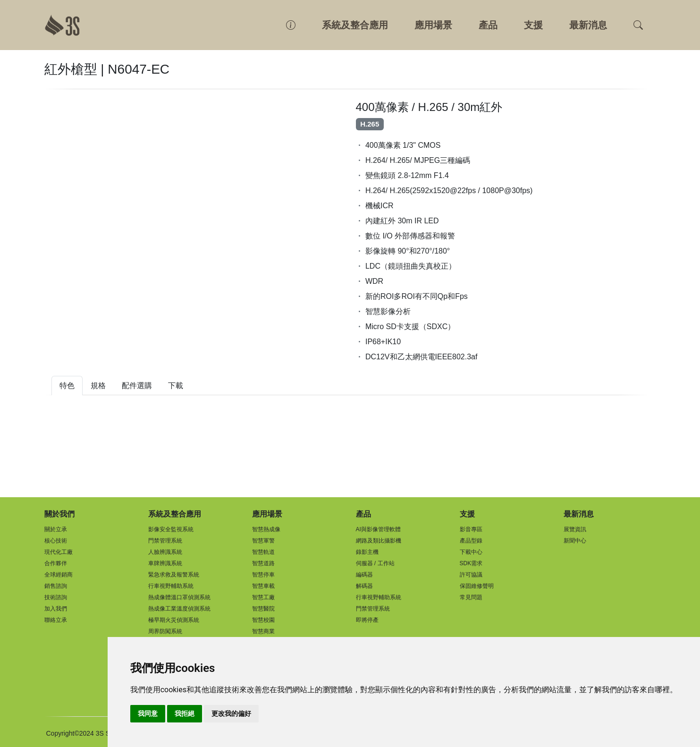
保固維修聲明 (477, 586)
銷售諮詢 (56, 586)
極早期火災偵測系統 (174, 620)
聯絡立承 (56, 620)
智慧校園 (263, 620)
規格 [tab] (98, 386)
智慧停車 (263, 575)
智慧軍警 (263, 541)
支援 (533, 25)
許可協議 (471, 575)
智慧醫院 (263, 609)
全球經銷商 (59, 575)
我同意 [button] (148, 713)
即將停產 (367, 620)
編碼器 (364, 575)
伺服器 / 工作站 (375, 563)
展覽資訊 (575, 529)
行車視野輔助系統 (171, 586)
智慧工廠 (263, 597)
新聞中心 (575, 541)
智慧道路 (263, 563)
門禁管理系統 (165, 541)
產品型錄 (471, 541)
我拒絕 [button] (185, 713)
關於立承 (56, 529)
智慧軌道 (263, 552)
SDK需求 (471, 563)
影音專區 (471, 529)
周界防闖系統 (165, 631)
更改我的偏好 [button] (231, 713)
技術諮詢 (56, 597)
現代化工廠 (59, 552)
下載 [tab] (176, 386)
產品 (488, 25)
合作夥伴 (56, 563)
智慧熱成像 (266, 529)
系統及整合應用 (355, 25)
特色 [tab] (67, 386)
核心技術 (56, 541)
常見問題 (471, 597)
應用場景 (433, 25)
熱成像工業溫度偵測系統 (179, 609)
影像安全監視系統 (171, 529)
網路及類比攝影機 (379, 541)
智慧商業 (263, 631)
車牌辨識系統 (165, 563)
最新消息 (588, 25)
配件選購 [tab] (137, 386)
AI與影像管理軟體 (378, 529)
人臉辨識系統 (165, 552)
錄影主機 (367, 552)
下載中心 (471, 552)
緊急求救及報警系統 (174, 575)
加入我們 (56, 609)
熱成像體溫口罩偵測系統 (179, 597)
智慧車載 (263, 586)
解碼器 (364, 586)
